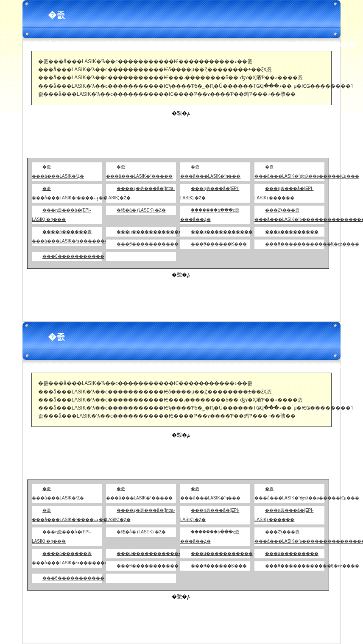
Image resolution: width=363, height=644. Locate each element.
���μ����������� (222, 232)
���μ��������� (292, 232)
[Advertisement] (181, 137)
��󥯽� (111, 256)
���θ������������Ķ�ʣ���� (312, 244)
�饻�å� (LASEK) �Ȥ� (141, 210)
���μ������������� (152, 232)
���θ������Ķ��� (219, 244)
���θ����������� (148, 244)
